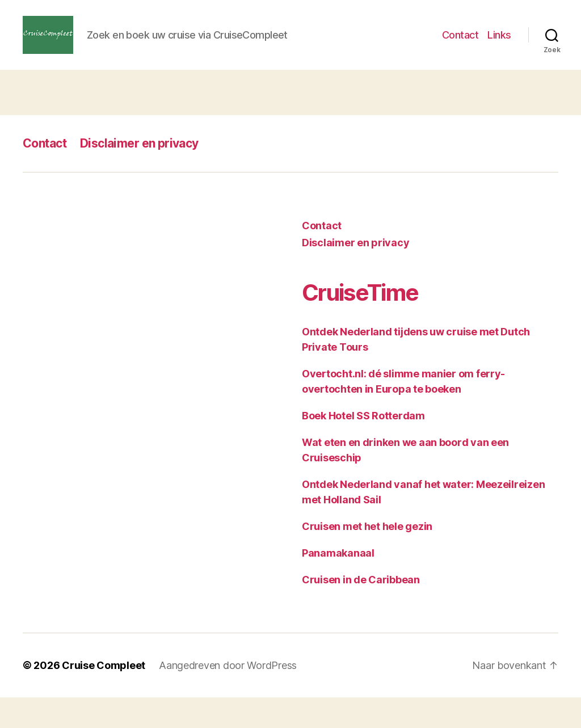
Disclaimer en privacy (139, 174)
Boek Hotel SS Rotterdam (363, 446)
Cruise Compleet (104, 696)
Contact (460, 50)
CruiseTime (360, 323)
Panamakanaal (338, 584)
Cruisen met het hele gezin (367, 557)
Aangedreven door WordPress (228, 696)
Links (499, 50)
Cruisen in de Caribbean (361, 610)
